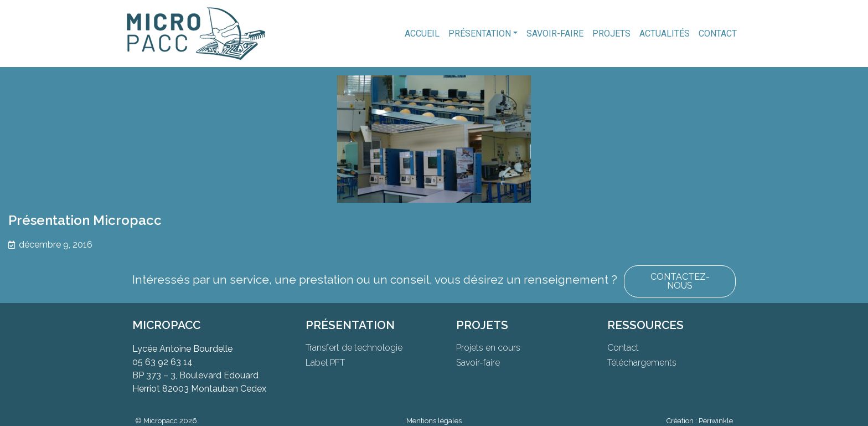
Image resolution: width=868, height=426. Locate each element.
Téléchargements (642, 363)
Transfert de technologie (354, 348)
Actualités (665, 34)
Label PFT (325, 363)
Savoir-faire (555, 34)
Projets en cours (488, 348)
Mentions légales (434, 421)
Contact (718, 34)
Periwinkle (716, 421)
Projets (611, 34)
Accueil (422, 34)
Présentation (480, 34)
